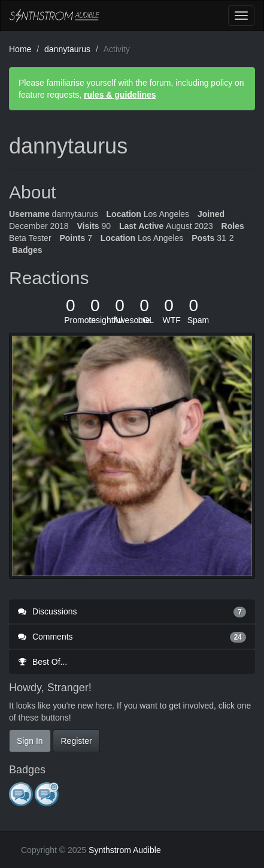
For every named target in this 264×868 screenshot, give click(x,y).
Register (76, 741)
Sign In (30, 741)
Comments (132, 637)
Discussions (132, 611)
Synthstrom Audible (54, 16)
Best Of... (43, 662)
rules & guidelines (120, 95)
